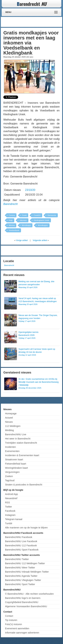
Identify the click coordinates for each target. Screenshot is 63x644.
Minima (12, 225)
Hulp (11, 220)
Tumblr (9, 523)
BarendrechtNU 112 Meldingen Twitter (25, 563)
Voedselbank (14, 230)
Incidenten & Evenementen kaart (22, 455)
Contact (9, 616)
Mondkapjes (43, 225)
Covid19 (37, 215)
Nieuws (9, 422)
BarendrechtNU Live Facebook (21, 541)
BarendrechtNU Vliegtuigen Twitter (23, 580)
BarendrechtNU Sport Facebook (22, 550)
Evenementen (12, 451)
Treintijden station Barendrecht (21, 443)
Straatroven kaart (14, 459)
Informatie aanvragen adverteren (22, 633)
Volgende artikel (40, 240)
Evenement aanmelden (17, 628)
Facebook (10, 511)
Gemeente (52, 215)
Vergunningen (12, 472)
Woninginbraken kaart (16, 468)
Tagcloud (10, 480)
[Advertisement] (34, 22)
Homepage (11, 413)
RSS (7, 502)
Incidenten (10, 447)
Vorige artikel (22, 240)
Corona (12, 215)
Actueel (9, 418)
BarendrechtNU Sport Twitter (20, 584)
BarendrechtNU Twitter (17, 559)
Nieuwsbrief (11, 498)
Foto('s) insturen (14, 624)
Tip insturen (11, 620)
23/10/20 (30, 190)
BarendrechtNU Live (16, 434)
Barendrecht (10, 204)
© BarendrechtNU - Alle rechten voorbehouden (29, 594)
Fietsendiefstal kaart (16, 464)
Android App (11, 494)
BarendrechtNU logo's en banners (23, 598)
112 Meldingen (13, 426)
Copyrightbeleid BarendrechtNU (22, 602)
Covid (24, 215)
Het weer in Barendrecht (18, 439)
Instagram (10, 515)
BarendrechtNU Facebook (19, 537)
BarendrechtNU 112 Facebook (21, 545)
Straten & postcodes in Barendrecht (24, 485)
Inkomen (23, 220)
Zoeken (9, 476)
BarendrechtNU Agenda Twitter (21, 576)
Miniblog (9, 430)
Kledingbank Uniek (41, 220)
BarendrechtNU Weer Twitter (20, 568)
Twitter (8, 507)
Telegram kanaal (14, 519)
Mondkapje (26, 225)
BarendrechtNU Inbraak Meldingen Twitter (27, 572)
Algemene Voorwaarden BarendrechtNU (26, 606)
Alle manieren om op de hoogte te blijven (26, 528)
